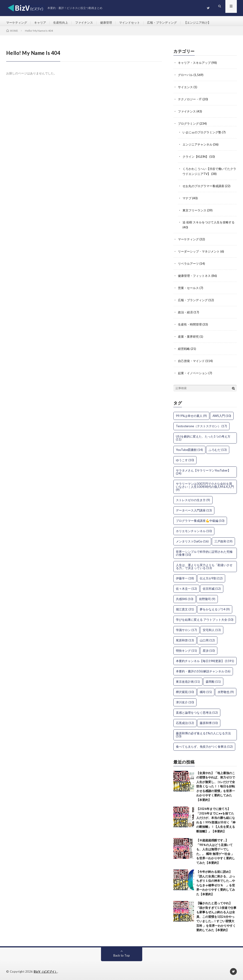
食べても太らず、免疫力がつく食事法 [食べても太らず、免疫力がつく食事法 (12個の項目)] (204, 745)
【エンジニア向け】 (208, 23)
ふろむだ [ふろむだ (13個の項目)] (218, 448)
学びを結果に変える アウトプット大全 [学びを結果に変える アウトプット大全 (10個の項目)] (205, 618)
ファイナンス (88, 23)
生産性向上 (64, 23)
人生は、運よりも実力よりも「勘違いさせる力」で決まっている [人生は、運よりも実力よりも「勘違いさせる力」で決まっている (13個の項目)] (204, 565)
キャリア (42, 23)
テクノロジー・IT (191, 102)
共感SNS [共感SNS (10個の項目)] (185, 597)
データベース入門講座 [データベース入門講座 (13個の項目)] (194, 508)
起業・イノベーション (194, 371)
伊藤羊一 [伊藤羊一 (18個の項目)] (185, 576)
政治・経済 (186, 312)
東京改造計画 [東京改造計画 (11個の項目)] (188, 680)
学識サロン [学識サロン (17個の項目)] (186, 628)
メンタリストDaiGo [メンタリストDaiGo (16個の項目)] (192, 539)
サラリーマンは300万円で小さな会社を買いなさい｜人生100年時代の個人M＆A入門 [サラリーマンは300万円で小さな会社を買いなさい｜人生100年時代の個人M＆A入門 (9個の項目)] (205, 485)
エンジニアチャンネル (199, 147)
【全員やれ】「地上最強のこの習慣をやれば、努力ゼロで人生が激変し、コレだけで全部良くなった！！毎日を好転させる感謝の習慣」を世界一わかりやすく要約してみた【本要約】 (216, 785)
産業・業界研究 (189, 336)
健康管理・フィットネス (196, 276)
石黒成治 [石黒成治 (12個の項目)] (185, 721)
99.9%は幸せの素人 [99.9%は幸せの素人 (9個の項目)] (191, 414)
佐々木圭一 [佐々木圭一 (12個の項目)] (186, 587)
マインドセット (136, 23)
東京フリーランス (195, 211)
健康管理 (112, 23)
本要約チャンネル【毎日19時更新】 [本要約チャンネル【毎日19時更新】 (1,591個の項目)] (205, 659)
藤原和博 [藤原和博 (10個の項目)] (209, 721)
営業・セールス (189, 288)
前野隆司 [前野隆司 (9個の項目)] (207, 597)
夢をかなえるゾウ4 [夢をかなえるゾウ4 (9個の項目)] (215, 607)
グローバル (186, 79)
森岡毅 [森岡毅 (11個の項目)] (213, 680)
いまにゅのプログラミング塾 (203, 135)
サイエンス (186, 91)
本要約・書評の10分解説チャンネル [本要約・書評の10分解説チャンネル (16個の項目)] (203, 669)
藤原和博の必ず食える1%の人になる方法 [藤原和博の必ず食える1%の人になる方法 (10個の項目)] (203, 733)
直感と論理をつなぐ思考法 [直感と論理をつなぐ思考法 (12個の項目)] (197, 711)
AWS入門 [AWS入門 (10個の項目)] (222, 414)
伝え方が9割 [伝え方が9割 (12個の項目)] (211, 576)
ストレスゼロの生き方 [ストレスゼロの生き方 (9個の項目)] (193, 498)
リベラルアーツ (189, 264)
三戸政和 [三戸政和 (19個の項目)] (223, 539)
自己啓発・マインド (192, 359)
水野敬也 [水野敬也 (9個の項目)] (226, 690)
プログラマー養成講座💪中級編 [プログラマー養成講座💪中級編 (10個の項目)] (200, 519)
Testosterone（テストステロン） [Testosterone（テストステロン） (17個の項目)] (201, 424)
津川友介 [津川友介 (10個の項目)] (185, 700)
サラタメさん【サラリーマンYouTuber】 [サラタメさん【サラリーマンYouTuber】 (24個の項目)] (203, 470)
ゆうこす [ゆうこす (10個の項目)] (185, 458)
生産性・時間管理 (191, 324)
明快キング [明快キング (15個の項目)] (186, 649)
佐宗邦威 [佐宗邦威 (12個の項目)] (212, 587)
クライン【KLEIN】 (197, 159)
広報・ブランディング (171, 23)
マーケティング (17, 23)
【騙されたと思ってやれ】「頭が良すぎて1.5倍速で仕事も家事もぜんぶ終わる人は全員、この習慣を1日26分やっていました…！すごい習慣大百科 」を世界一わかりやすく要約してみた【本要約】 (216, 915)
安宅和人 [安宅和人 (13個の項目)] (212, 628)
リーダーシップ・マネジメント (200, 252)
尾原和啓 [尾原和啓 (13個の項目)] (185, 638)
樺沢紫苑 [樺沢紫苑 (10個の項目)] (185, 690)
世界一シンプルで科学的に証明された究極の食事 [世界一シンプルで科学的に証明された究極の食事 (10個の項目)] (204, 551)
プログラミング (189, 126)
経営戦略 (184, 347)
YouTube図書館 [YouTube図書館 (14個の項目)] (189, 448)
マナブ (187, 199)
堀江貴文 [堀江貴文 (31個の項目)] (185, 607)
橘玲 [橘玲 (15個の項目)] (206, 690)
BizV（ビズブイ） (46, 970)
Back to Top (121, 953)
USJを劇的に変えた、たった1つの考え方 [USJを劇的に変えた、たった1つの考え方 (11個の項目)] (203, 436)
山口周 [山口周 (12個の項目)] (207, 638)
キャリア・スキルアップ (196, 67)
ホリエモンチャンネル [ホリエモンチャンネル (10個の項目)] (194, 529)
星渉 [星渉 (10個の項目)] (209, 649)
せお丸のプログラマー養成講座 (205, 187)
